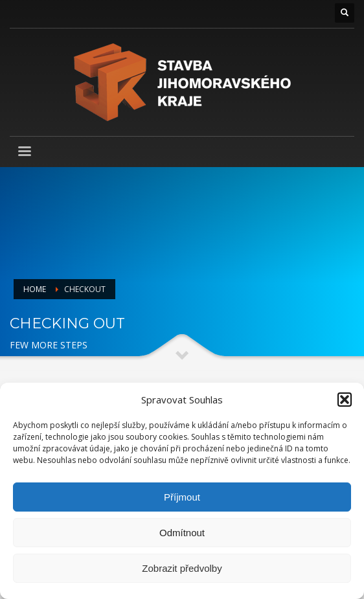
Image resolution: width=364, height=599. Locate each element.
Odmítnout (182, 533)
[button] (345, 400)
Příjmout (182, 497)
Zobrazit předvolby (182, 568)
